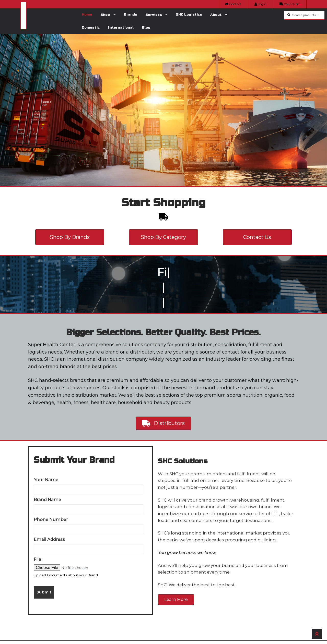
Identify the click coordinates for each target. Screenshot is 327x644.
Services (154, 15)
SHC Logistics (189, 14)
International (121, 27)
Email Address (49, 539)
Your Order (290, 4)
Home (87, 14)
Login (260, 4)
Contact (233, 4)
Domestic (91, 27)
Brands (131, 14)
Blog (146, 27)
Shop (105, 15)
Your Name (46, 480)
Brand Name (47, 500)
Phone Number (51, 519)
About (216, 15)
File (37, 559)
